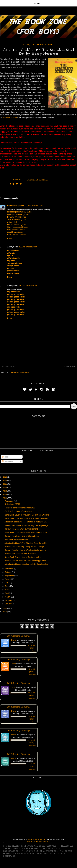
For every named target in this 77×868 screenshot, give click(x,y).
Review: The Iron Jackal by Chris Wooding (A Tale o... (26, 561)
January (8, 604)
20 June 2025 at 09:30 (28, 286)
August (8, 579)
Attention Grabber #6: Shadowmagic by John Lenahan (26, 564)
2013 (5, 491)
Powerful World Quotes (17, 217)
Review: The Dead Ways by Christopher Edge (23, 529)
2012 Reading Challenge (19, 754)
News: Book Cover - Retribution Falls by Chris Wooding (27, 515)
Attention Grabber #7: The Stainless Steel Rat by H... (26, 543)
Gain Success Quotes (16, 230)
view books (33, 651)
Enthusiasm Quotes (16, 206)
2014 (5, 487)
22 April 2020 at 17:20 (34, 206)
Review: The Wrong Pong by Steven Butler (22, 536)
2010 (5, 608)
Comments (7, 461)
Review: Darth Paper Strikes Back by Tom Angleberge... (27, 525)
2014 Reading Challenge (19, 707)
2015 (5, 484)
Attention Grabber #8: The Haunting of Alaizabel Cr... (26, 522)
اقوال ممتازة (12, 222)
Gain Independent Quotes (18, 227)
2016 (5, 481)
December (9, 501)
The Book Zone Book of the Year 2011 (20, 508)
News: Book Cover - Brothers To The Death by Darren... (27, 518)
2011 (5, 498)
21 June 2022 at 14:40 (28, 247)
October (8, 572)
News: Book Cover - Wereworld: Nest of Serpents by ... (27, 533)
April (7, 593)
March (8, 597)
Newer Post (9, 367)
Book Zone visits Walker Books (17, 539)
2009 (5, 612)
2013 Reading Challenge (19, 730)
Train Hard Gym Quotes (17, 220)
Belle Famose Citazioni (17, 235)
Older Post (69, 367)
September (10, 576)
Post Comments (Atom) (20, 372)
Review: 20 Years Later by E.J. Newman (21, 554)
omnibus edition (10, 118)
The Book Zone (37, 840)
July (7, 583)
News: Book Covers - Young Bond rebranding (23, 557)
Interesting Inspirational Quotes (20, 212)
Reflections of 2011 (12, 504)
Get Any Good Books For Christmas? (19, 511)
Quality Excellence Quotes (18, 214)
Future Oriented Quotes (17, 225)
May (7, 590)
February (9, 600)
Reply (10, 238)
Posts (5, 457)
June (7, 586)
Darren (14, 640)
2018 (5, 477)
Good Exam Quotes (15, 232)
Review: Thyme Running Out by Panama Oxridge (24, 547)
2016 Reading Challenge (19, 659)
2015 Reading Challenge (19, 683)
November (9, 569)
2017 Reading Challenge (19, 636)
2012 (5, 495)
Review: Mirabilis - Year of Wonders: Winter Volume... (26, 550)
